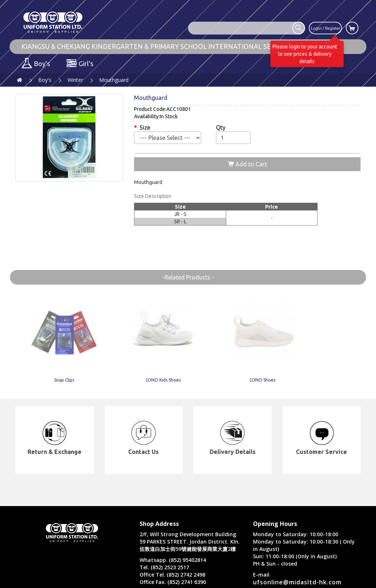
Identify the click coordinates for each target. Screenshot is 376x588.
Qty (221, 127)
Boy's (45, 80)
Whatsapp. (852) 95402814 (173, 560)
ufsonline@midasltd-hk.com (297, 582)
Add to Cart (247, 164)
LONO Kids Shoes (118, 370)
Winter (75, 80)
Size (145, 127)
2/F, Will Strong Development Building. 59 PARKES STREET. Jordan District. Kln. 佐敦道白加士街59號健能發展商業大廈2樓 (190, 542)
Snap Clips (47, 370)
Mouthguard (114, 80)
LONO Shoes (188, 370)
